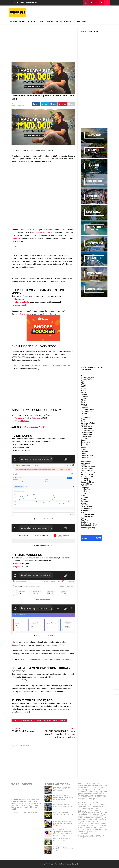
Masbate (84, 465)
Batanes (84, 394)
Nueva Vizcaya (86, 480)
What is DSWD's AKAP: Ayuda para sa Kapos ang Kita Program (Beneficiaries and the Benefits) (63, 833)
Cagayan (84, 408)
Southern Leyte (87, 509)
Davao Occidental (88, 431)
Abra (83, 375)
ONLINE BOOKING (64, 22)
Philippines (16, 238)
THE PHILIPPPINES (17, 22)
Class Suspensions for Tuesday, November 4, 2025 (63, 814)
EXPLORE (32, 22)
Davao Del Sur (86, 429)
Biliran (83, 400)
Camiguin (84, 413)
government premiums (42, 232)
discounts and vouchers (23, 314)
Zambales (85, 522)
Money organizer (21, 305)
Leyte (83, 459)
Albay (83, 383)
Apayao (84, 387)
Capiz (83, 415)
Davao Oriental (87, 433)
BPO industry (49, 230)
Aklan (83, 381)
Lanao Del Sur (86, 457)
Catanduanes (86, 417)
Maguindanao (86, 461)
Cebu (83, 421)
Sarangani (85, 501)
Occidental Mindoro (88, 482)
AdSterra (18, 447)
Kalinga (84, 450)
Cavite (83, 419)
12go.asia (16, 645)
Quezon (84, 492)
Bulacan (84, 406)
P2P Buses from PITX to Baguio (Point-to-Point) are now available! (63, 789)
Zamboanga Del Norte (89, 524)
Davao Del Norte (87, 427)
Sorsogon (84, 505)
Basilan (84, 391)
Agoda (17, 567)
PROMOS (50, 22)
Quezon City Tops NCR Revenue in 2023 (62, 839)
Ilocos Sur (85, 444)
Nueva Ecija (85, 478)
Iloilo (83, 446)
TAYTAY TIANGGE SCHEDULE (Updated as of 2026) (63, 849)
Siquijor (84, 503)
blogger (32, 267)
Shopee (18, 564)
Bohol (83, 402)
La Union (84, 452)
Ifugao (83, 440)
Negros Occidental (88, 473)
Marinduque (85, 463)
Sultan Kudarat (86, 511)
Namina (68, 864)
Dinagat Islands (87, 434)
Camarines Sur (87, 412)
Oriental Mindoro (87, 484)
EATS (41, 22)
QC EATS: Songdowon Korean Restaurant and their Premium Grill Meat (63, 797)
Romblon (84, 497)
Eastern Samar (87, 436)
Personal (63, 720)
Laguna (84, 453)
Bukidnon (84, 404)
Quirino (84, 493)
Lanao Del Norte (87, 455)
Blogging (38, 720)
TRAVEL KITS (80, 22)
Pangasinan (85, 490)
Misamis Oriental (87, 469)
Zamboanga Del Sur (88, 526)
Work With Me (31, 3)
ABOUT (17, 813)
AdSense (35, 418)
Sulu (83, 512)
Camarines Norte (87, 410)
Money (55, 720)
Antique (84, 385)
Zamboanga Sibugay (89, 528)
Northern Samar (87, 476)
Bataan (84, 393)
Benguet (84, 398)
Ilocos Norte (85, 442)
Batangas (84, 396)
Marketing (47, 720)
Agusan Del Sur (87, 379)
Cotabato (84, 425)
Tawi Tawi (84, 520)
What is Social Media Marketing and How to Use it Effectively (45, 659)
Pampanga (85, 488)
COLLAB (25, 813)
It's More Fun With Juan (21, 800)
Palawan (84, 486)
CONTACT (35, 813)
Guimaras (84, 438)
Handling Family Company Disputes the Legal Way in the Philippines (64, 823)
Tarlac (83, 518)
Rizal (83, 495)
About (13, 3)
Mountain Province (88, 471)
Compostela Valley (88, 423)
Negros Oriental (87, 474)
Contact (20, 3)
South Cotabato (87, 507)
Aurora (83, 389)
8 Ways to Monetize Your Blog (35, 427)
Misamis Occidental (88, 467)
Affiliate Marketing (22, 421)
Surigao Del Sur (87, 516)
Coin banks (19, 299)
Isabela (84, 448)
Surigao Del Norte (88, 514)
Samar (83, 499)
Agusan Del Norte (88, 377)
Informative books (22, 302)
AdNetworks (20, 418)
